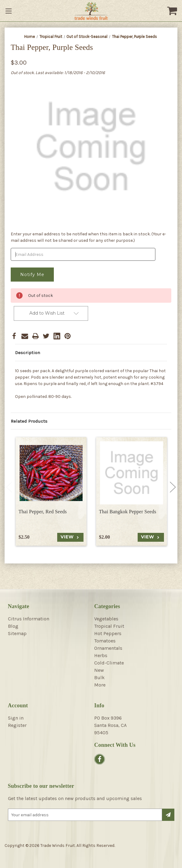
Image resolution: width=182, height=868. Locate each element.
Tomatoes (105, 641)
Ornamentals (108, 648)
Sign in (16, 718)
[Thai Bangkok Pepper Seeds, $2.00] (132, 473)
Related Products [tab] (29, 421)
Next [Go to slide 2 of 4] (173, 487)
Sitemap (17, 633)
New (99, 670)
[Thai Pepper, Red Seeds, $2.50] (51, 473)
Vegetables (106, 619)
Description (28, 353)
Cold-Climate (109, 663)
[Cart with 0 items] (173, 11)
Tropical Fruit (109, 626)
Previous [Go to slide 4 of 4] (9, 487)
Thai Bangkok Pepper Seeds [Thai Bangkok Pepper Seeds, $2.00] (128, 512)
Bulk (99, 677)
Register (17, 725)
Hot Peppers (108, 633)
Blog (13, 626)
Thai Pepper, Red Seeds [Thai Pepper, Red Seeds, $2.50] (43, 512)
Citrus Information (29, 619)
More (100, 685)
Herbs (101, 655)
